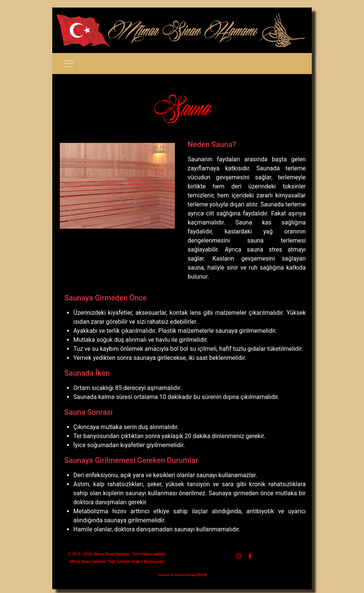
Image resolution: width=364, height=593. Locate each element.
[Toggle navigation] (69, 64)
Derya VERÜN (197, 575)
